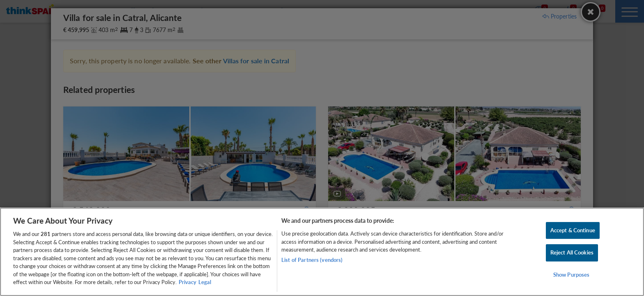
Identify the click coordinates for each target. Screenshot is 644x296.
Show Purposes (572, 275)
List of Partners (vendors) (312, 260)
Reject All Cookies (572, 252)
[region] (322, 252)
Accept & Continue (573, 230)
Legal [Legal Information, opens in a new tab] (205, 282)
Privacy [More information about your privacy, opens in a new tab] (187, 282)
